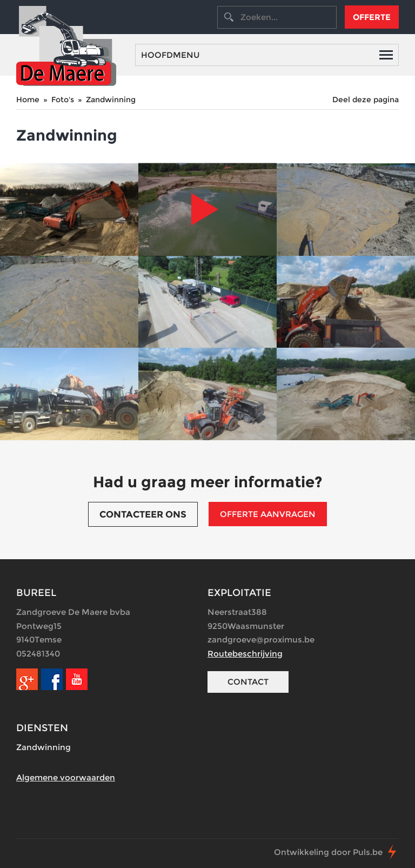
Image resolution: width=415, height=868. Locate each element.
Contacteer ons (143, 514)
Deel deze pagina (366, 100)
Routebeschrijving (245, 654)
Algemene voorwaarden (66, 777)
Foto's (63, 100)
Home (28, 100)
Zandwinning (111, 100)
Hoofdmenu (267, 55)
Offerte (372, 17)
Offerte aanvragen (268, 514)
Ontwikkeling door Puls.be (328, 852)
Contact (248, 682)
